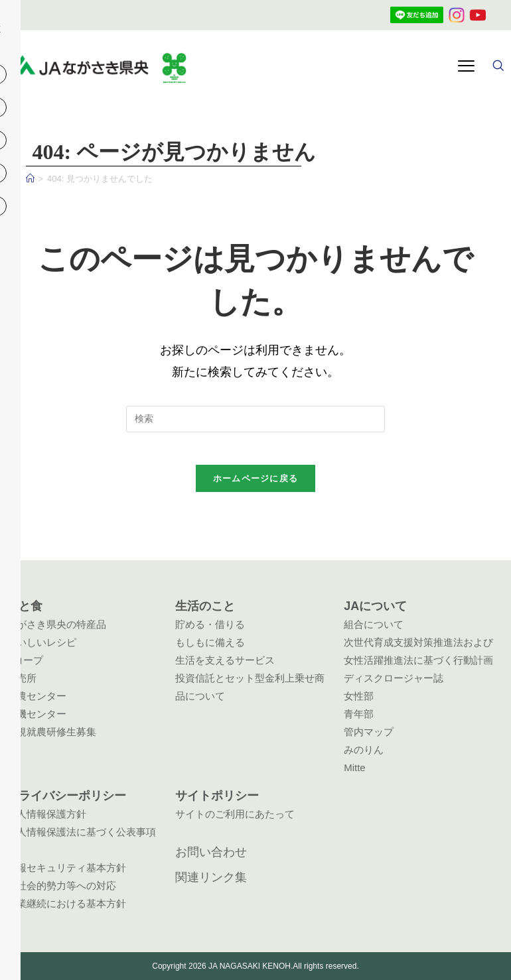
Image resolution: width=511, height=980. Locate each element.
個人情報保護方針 (46, 814)
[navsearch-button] (498, 67)
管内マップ (369, 732)
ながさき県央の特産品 (56, 624)
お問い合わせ (211, 852)
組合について (374, 624)
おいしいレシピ (41, 642)
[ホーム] (30, 179)
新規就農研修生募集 (51, 732)
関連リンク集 (211, 877)
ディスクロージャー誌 (394, 678)
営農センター (36, 696)
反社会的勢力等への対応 (61, 886)
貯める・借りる (210, 624)
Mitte (355, 767)
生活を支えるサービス (225, 660)
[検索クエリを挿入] (256, 419)
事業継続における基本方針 (66, 903)
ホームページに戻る (256, 486)
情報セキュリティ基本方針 (66, 868)
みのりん (364, 750)
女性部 (359, 696)
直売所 (22, 678)
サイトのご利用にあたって (235, 814)
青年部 (359, 714)
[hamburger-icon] (466, 67)
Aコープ (25, 660)
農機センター (36, 714)
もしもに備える (210, 642)
